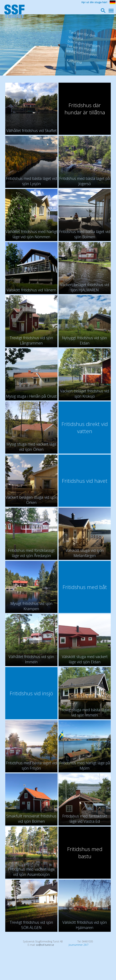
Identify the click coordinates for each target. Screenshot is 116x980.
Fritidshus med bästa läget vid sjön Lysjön (31, 181)
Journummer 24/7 (79, 945)
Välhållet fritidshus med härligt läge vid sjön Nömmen (31, 234)
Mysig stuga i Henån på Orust (31, 396)
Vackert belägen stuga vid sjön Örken (31, 500)
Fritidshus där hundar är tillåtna (85, 109)
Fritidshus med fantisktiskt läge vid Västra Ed (85, 819)
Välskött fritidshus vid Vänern (31, 290)
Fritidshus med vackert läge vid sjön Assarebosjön (31, 872)
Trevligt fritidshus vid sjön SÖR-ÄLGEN (31, 925)
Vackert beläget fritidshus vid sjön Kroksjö (85, 393)
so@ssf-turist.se (45, 945)
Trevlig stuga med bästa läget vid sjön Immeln (85, 712)
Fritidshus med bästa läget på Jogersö (85, 181)
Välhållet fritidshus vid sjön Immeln (31, 659)
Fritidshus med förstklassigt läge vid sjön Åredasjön (31, 553)
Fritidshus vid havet (85, 481)
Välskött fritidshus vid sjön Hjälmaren (85, 925)
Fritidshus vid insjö (31, 693)
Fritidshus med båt (85, 587)
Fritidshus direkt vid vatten (85, 428)
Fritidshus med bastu (85, 853)
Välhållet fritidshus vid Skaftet (31, 130)
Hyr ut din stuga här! (94, 2)
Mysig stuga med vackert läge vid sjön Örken (31, 447)
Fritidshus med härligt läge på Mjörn (85, 765)
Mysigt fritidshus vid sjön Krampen (31, 606)
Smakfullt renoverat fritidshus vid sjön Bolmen (31, 819)
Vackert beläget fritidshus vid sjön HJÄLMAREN (85, 287)
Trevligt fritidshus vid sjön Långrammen (31, 340)
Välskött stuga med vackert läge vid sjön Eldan (85, 659)
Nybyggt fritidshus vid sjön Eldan (85, 340)
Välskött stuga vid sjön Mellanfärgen (85, 553)
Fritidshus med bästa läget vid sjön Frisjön (31, 765)
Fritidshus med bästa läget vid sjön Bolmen (85, 234)
